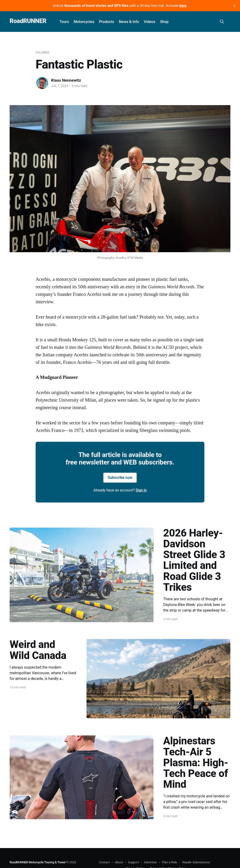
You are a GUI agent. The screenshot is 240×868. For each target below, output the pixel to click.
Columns (42, 53)
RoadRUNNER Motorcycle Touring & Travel (37, 862)
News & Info (129, 22)
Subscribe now (120, 478)
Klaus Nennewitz (66, 80)
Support (133, 862)
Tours (64, 22)
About (119, 862)
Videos (149, 22)
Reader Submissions (196, 862)
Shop (164, 22)
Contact (104, 862)
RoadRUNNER (28, 21)
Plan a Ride (170, 862)
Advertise (150, 862)
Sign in (141, 490)
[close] (234, 6)
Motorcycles (84, 22)
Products (107, 22)
